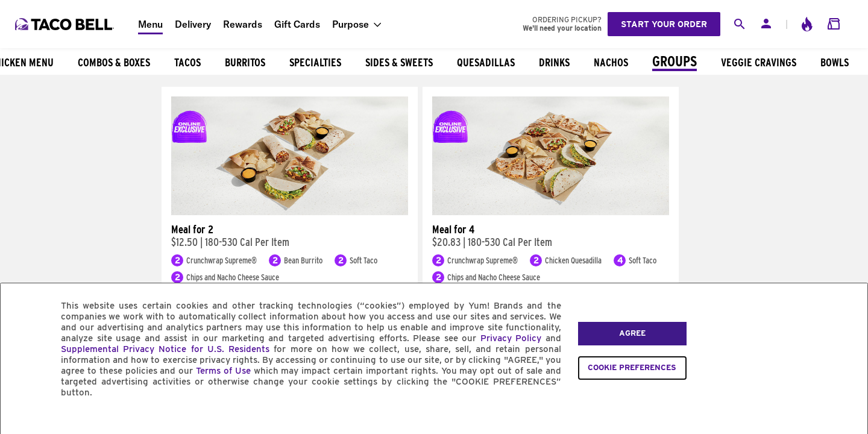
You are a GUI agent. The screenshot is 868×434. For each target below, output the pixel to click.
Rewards (243, 24)
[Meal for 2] (290, 212)
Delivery (193, 24)
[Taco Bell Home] (66, 24)
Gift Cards (297, 24)
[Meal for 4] (551, 212)
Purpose (351, 24)
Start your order (664, 24)
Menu (150, 24)
